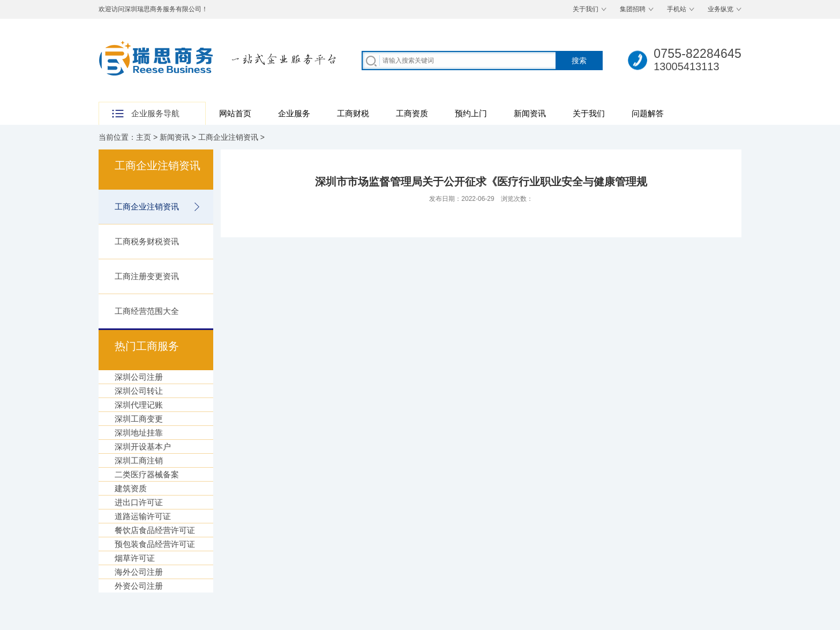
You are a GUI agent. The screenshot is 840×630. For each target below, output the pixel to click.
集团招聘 (633, 9)
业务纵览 (721, 9)
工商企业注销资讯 (228, 137)
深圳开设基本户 (143, 447)
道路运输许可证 (143, 516)
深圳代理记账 (139, 405)
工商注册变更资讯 (147, 276)
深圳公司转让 (139, 391)
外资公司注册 (139, 586)
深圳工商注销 (139, 460)
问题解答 (648, 113)
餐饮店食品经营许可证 (155, 530)
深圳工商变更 (139, 419)
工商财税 (353, 113)
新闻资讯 (530, 113)
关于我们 (586, 9)
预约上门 (471, 113)
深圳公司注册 (139, 377)
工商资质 (412, 113)
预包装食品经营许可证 (155, 544)
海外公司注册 (139, 572)
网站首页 (235, 113)
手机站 (677, 9)
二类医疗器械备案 (147, 474)
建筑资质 (131, 488)
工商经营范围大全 (147, 311)
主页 (144, 137)
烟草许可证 (135, 558)
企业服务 (294, 113)
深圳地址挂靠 (139, 433)
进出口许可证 (139, 502)
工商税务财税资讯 (147, 241)
